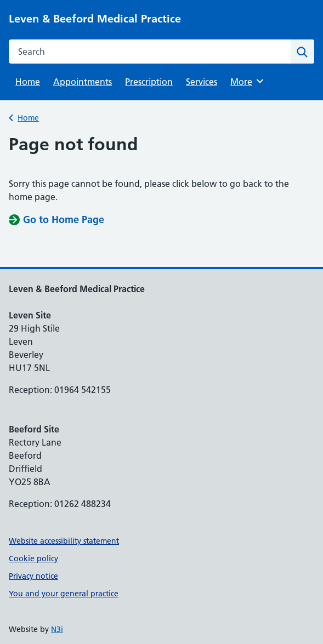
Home (28, 82)
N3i (57, 629)
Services (202, 82)
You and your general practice (64, 594)
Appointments (83, 82)
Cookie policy (33, 558)
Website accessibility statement (64, 541)
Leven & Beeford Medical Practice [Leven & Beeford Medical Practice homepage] (95, 19)
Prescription (149, 82)
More (248, 81)
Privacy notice (33, 576)
